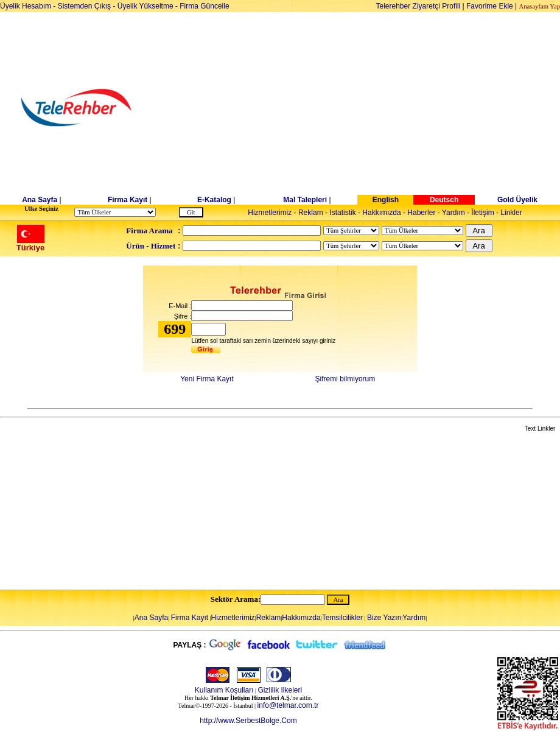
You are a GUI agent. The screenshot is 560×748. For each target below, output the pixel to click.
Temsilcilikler (342, 618)
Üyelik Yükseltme (145, 6)
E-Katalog (214, 200)
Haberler (421, 213)
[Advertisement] (374, 108)
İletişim (482, 213)
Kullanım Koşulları (224, 690)
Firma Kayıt (128, 200)
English (386, 200)
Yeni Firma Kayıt (207, 379)
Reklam (311, 213)
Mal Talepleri (305, 200)
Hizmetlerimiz (270, 213)
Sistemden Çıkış (84, 6)
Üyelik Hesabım (26, 6)
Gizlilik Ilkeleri (280, 690)
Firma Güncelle (204, 6)
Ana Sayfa (40, 200)
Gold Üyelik (517, 200)
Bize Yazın (384, 618)
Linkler (511, 213)
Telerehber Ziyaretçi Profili (418, 6)
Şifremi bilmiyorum (345, 379)
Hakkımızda (381, 213)
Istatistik (342, 213)
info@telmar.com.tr (288, 705)
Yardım (453, 213)
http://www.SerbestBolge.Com (248, 721)
